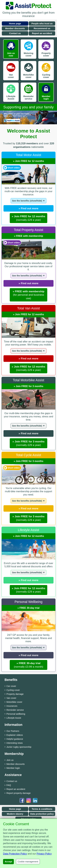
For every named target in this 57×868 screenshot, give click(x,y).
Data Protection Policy (15, 854)
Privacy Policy (44, 854)
